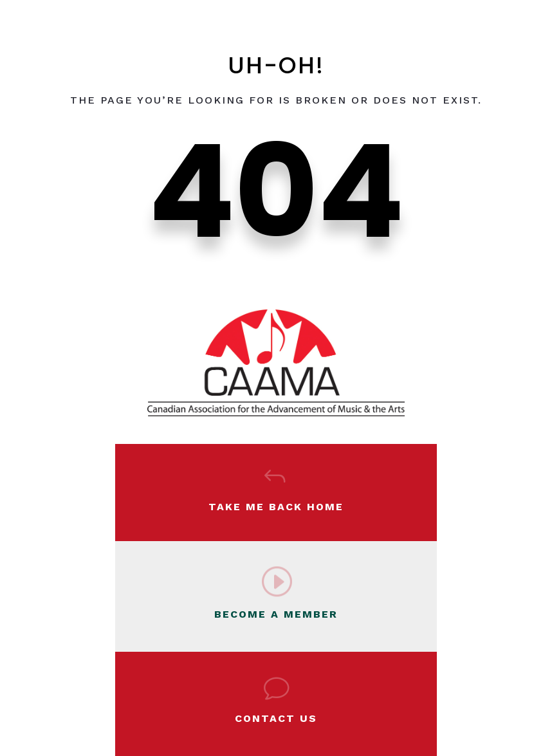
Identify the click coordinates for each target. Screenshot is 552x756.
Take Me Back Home (276, 507)
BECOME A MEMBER (276, 614)
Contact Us (276, 718)
